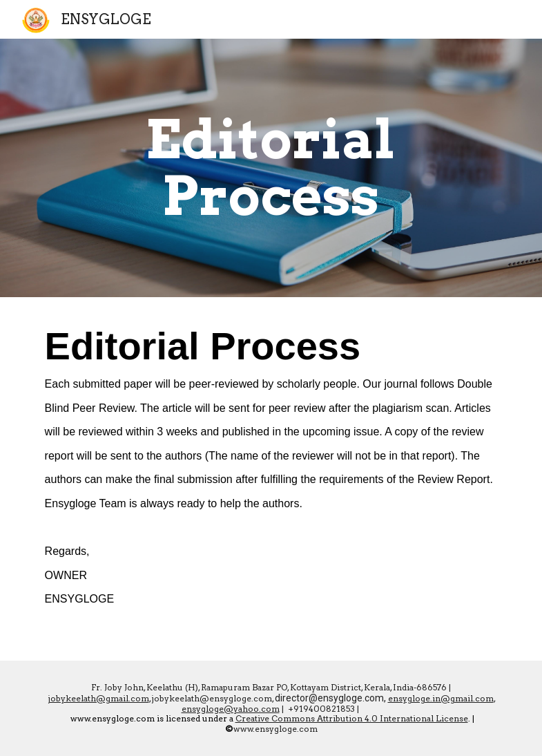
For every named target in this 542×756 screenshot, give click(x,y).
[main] (271, 168)
